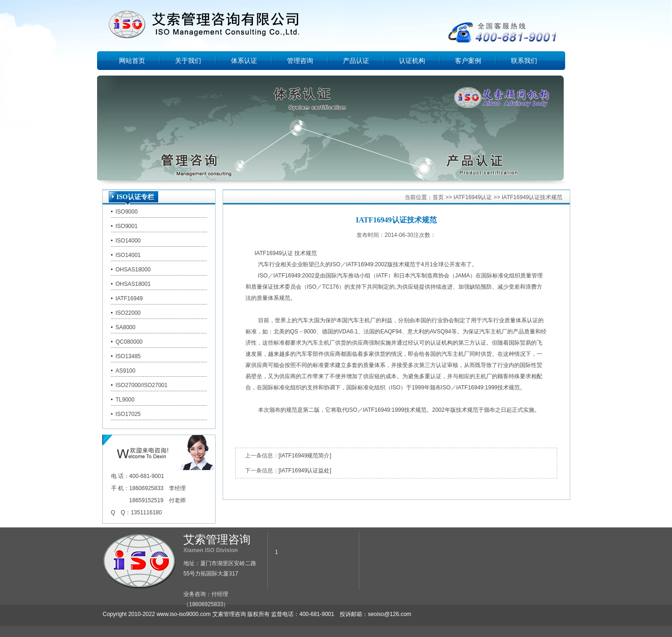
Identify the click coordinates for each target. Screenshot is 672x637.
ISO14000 (128, 241)
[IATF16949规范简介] (305, 456)
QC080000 (129, 342)
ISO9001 (127, 226)
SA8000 (126, 327)
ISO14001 (128, 255)
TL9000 (125, 400)
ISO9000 (127, 212)
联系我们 (524, 61)
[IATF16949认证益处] (305, 471)
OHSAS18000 (133, 270)
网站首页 (132, 61)
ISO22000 (128, 313)
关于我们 (188, 61)
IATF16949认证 (473, 197)
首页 (438, 197)
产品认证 (356, 61)
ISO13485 (128, 356)
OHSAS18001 (133, 284)
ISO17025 (128, 414)
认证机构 (412, 61)
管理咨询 (300, 61)
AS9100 (126, 371)
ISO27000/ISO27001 (142, 385)
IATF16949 (129, 298)
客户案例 (468, 61)
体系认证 (244, 61)
